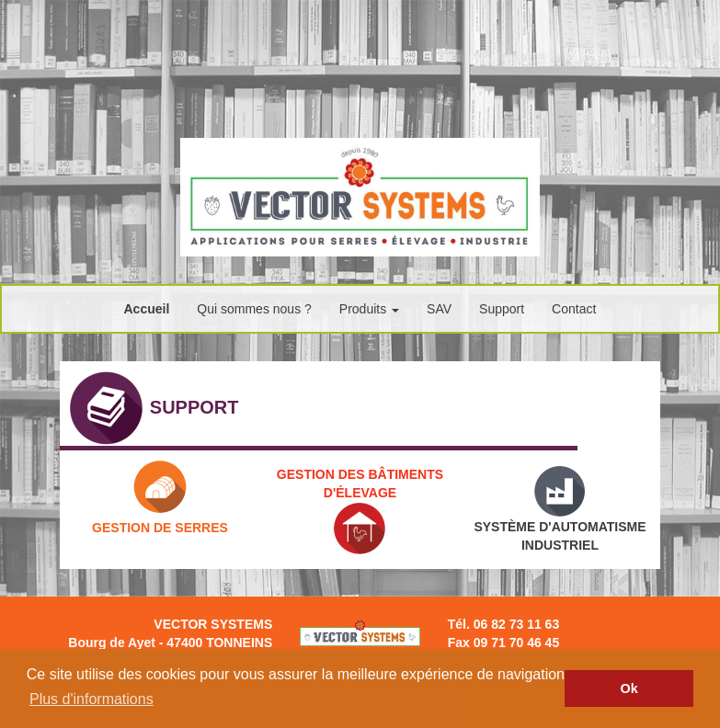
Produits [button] (369, 309)
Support (502, 309)
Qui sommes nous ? (254, 309)
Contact (574, 309)
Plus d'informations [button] (91, 699)
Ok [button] (629, 688)
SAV (439, 309)
